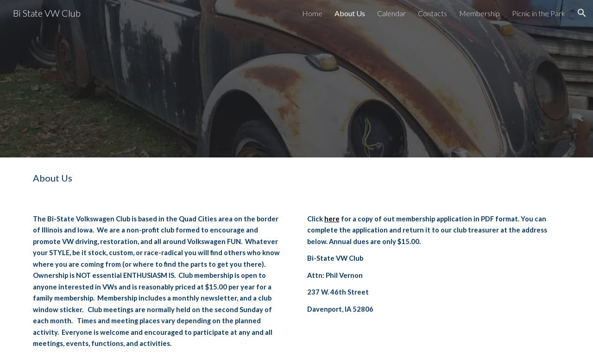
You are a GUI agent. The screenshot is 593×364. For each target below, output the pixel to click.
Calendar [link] (391, 13)
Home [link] (312, 13)
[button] (582, 13)
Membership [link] (479, 13)
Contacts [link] (432, 13)
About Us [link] (350, 13)
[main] (296, 178)
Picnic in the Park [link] (539, 13)
